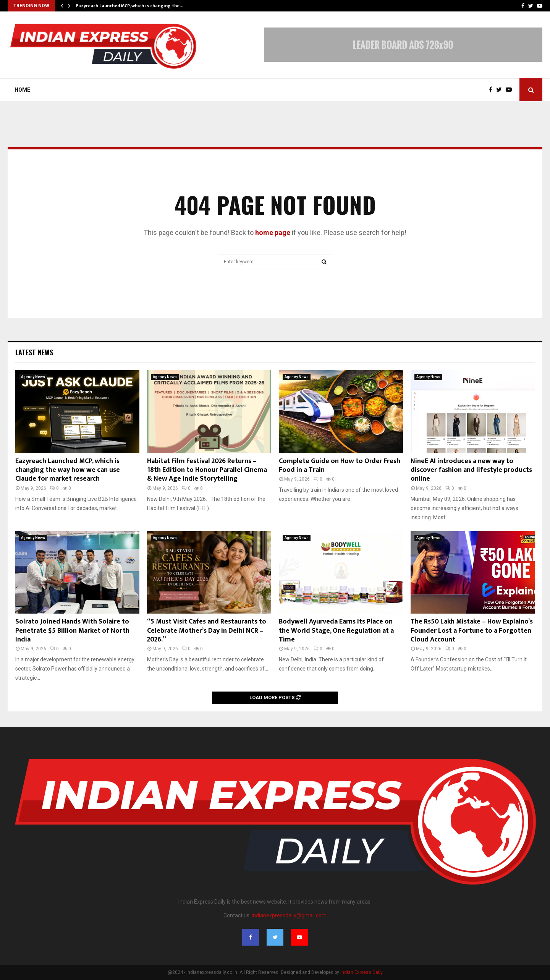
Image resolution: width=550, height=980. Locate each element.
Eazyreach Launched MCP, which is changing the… (130, 6)
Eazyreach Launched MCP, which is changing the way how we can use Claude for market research (68, 470)
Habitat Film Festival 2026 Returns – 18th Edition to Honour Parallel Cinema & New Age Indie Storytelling (207, 470)
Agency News (33, 377)
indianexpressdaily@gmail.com (289, 915)
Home (22, 90)
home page (273, 232)
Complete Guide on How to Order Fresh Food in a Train (340, 466)
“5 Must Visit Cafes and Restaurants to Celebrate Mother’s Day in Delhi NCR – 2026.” (207, 631)
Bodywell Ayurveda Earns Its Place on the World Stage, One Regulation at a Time (336, 631)
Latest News (34, 352)
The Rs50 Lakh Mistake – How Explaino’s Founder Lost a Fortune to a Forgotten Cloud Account (472, 631)
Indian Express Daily (362, 972)
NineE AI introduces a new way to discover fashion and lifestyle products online (471, 470)
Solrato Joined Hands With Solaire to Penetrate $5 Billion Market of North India (72, 631)
